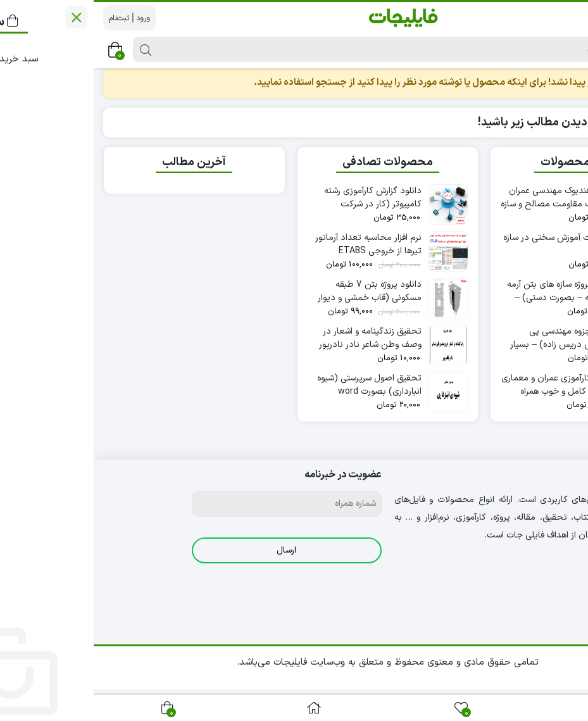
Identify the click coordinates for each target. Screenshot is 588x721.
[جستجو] (320, 49)
